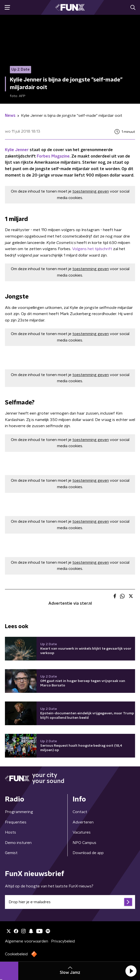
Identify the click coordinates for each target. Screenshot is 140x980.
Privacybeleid (63, 941)
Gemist (11, 853)
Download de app (88, 853)
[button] (131, 971)
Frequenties (16, 822)
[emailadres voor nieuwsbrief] (70, 902)
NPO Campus (84, 843)
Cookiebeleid (16, 954)
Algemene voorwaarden (27, 941)
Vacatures (82, 832)
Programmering (19, 812)
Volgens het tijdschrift (92, 249)
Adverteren (83, 822)
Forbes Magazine (53, 156)
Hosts (10, 832)
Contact (80, 812)
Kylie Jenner (17, 150)
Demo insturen (18, 843)
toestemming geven (91, 191)
